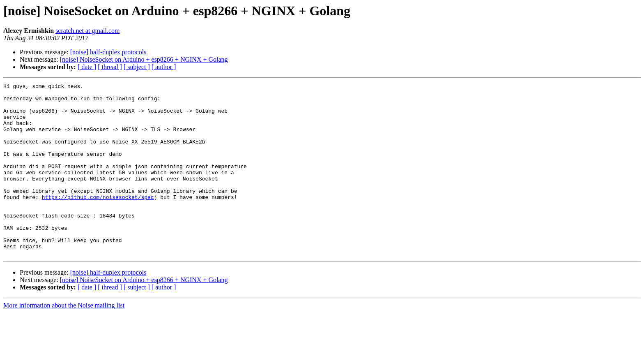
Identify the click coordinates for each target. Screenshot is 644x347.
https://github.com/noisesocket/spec (98, 220)
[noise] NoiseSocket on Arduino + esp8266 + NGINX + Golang (144, 59)
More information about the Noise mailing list (64, 340)
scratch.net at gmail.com (87, 31)
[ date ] (87, 67)
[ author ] (164, 67)
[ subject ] (137, 67)
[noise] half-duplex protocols (108, 52)
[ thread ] (110, 67)
